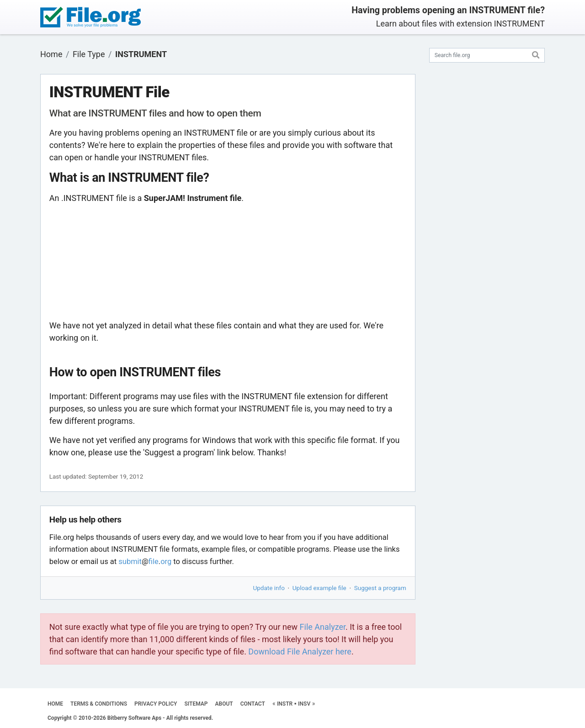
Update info (269, 588)
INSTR (285, 704)
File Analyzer (323, 627)
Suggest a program (380, 588)
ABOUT (224, 704)
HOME (55, 704)
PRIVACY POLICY (156, 704)
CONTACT (253, 704)
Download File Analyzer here (300, 652)
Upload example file (319, 588)
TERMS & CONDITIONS (99, 704)
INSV (304, 704)
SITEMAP (196, 704)
